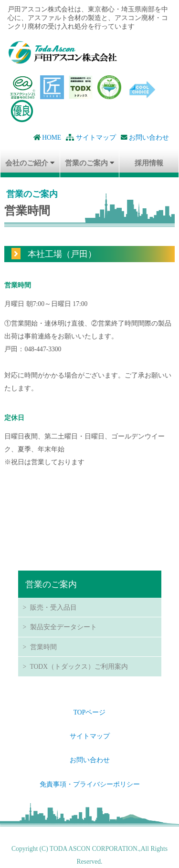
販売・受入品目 (53, 607)
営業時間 (43, 647)
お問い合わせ (145, 137)
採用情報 (149, 163)
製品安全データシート (63, 627)
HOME (47, 137)
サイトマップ (91, 137)
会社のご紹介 (27, 163)
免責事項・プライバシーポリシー (90, 784)
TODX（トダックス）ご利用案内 (79, 666)
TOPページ (89, 712)
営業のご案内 (86, 163)
